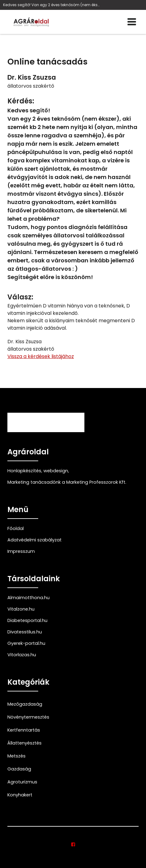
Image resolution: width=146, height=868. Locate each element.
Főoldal (16, 528)
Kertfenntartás (24, 730)
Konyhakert (20, 795)
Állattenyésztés (24, 743)
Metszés (16, 756)
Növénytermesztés (28, 717)
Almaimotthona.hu (28, 598)
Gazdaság (19, 769)
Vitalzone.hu (21, 609)
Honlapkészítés (24, 471)
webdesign (56, 471)
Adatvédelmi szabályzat (34, 540)
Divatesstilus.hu (25, 632)
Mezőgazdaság (25, 704)
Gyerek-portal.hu (26, 643)
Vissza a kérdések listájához (41, 356)
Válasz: (20, 297)
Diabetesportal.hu (27, 620)
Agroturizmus (22, 782)
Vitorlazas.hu (22, 655)
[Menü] (132, 22)
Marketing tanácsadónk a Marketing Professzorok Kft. (67, 482)
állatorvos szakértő (31, 86)
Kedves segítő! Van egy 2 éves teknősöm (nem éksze (52, 5)
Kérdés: (21, 101)
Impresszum (21, 551)
